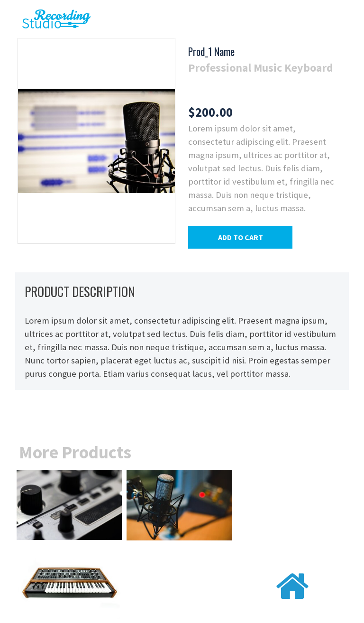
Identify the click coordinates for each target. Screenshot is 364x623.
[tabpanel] (264, 60)
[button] (240, 237)
